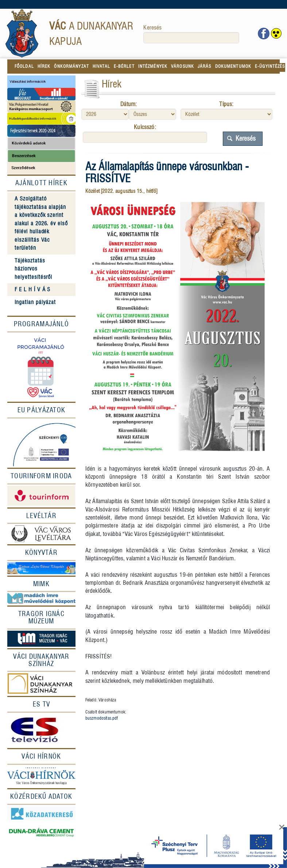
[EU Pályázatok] (41, 443)
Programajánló (42, 324)
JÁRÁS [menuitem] (205, 66)
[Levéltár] (41, 516)
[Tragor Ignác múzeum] (41, 618)
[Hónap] (152, 114)
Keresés (152, 28)
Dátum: (129, 104)
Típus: (226, 104)
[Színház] (41, 684)
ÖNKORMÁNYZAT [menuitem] (71, 66)
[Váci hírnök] (41, 776)
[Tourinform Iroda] (41, 476)
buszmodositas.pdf (102, 718)
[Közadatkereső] (41, 813)
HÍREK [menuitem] (44, 66)
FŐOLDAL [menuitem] (24, 66)
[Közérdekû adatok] (41, 797)
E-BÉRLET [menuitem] (124, 66)
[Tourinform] (41, 496)
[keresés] (191, 38)
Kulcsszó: (145, 127)
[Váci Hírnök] (41, 756)
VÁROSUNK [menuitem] (183, 66)
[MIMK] (41, 584)
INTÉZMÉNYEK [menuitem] (153, 66)
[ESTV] (41, 730)
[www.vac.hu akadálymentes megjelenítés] (276, 34)
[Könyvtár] (41, 553)
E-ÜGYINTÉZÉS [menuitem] (270, 66)
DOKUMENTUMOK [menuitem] (233, 66)
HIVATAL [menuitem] (101, 66)
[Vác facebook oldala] (264, 33)
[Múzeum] (41, 638)
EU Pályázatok (42, 410)
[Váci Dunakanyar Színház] (41, 660)
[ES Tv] (41, 704)
